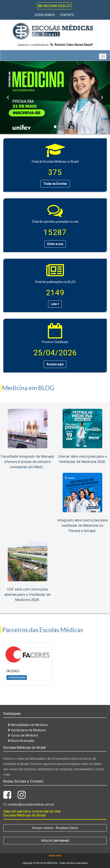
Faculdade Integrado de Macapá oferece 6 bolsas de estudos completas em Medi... (27, 462)
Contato (67, 15)
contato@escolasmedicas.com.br (31, 804)
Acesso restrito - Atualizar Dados (55, 828)
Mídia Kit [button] (55, 841)
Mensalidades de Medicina (28, 725)
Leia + (55, 304)
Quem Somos (45, 15)
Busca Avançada (21, 741)
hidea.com (55, 856)
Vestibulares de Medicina (27, 730)
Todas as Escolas (55, 184)
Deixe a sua (55, 244)
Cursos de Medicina (23, 735)
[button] (8, 97)
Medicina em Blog (54, 6)
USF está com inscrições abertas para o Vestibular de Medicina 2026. (27, 594)
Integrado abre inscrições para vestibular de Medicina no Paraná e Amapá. (83, 525)
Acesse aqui (55, 364)
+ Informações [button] (17, 678)
